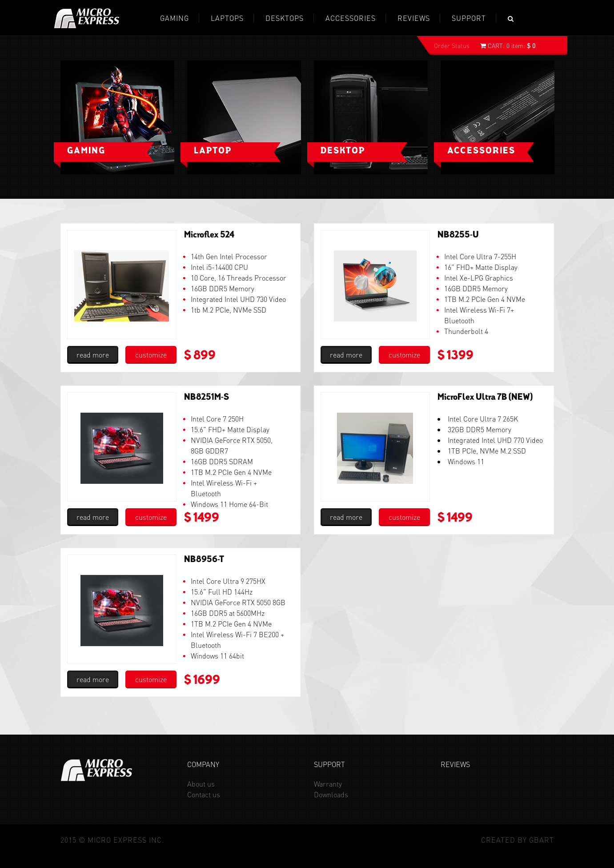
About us (201, 784)
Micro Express (87, 18)
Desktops (285, 18)
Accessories (351, 18)
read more (93, 355)
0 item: (508, 45)
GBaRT (542, 840)
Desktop (343, 151)
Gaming (86, 151)
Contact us (204, 794)
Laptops (227, 18)
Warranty (328, 784)
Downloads (331, 794)
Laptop (213, 151)
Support (469, 18)
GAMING (175, 18)
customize (151, 355)
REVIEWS (414, 18)
